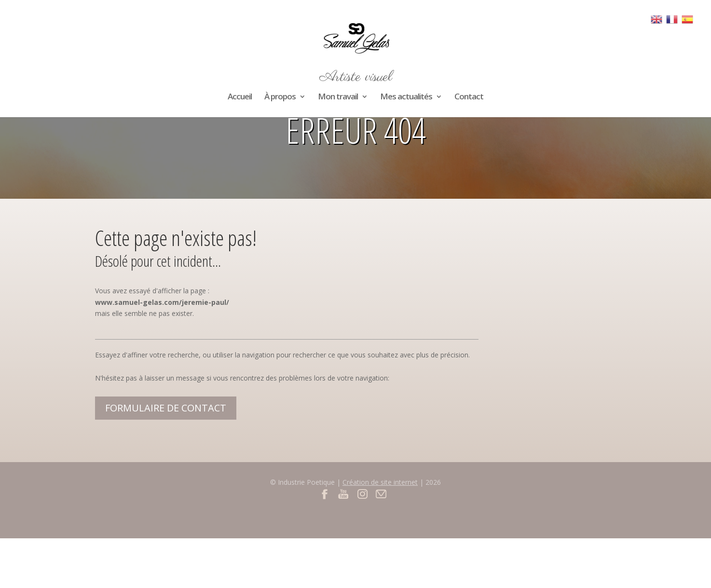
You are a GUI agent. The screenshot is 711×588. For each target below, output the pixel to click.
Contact (469, 97)
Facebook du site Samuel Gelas (325, 494)
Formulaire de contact (166, 408)
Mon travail (338, 97)
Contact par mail (381, 494)
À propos (280, 97)
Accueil (240, 97)
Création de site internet (380, 482)
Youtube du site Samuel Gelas (344, 494)
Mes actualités (406, 97)
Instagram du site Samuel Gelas (362, 494)
